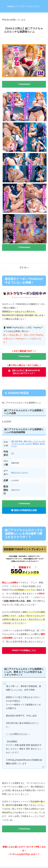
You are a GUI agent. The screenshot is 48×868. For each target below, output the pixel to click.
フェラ (36, 441)
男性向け (36, 444)
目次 (22, 267)
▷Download (24, 84)
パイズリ (15, 444)
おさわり (29, 444)
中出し (30, 441)
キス (15, 446)
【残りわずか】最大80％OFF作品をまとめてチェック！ (24, 372)
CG (12, 453)
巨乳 (17, 441)
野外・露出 (23, 441)
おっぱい (22, 444)
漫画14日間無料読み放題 (24, 510)
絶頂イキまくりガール (20, 473)
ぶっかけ (42, 441)
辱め (13, 441)
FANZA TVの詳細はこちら (24, 650)
